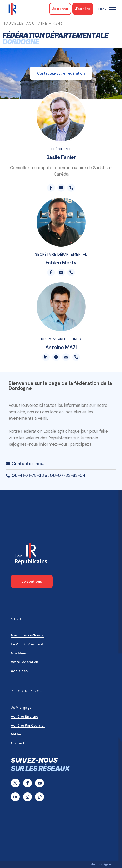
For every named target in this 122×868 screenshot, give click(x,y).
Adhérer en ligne (25, 717)
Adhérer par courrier (28, 725)
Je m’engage (21, 708)
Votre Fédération (25, 662)
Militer (16, 734)
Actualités (19, 671)
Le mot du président (27, 644)
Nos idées (19, 653)
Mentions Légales (101, 864)
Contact (18, 743)
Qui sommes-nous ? (27, 635)
